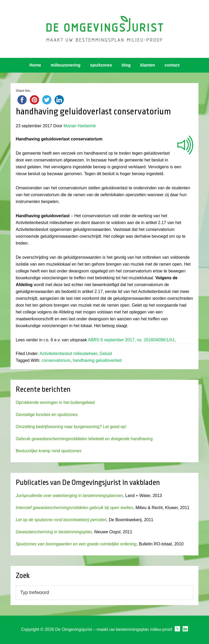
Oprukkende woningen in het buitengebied (55, 402)
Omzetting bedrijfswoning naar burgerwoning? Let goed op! (71, 427)
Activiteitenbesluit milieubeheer (68, 354)
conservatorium (56, 360)
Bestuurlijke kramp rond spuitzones (49, 451)
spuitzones (101, 65)
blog (126, 65)
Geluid (106, 354)
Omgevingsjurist (105, 29)
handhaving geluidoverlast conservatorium (93, 111)
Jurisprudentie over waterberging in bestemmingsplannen (69, 496)
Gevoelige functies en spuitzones (47, 415)
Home (35, 65)
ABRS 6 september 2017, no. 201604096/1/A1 (131, 340)
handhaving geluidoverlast (97, 360)
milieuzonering (65, 65)
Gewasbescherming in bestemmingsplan (54, 532)
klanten (148, 65)
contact (172, 65)
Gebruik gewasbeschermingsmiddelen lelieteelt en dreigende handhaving (84, 439)
